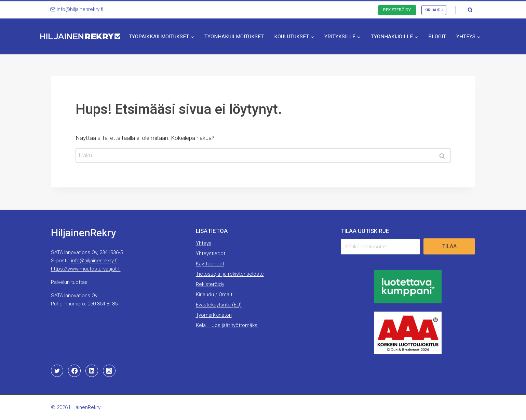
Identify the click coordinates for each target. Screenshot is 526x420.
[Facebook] (74, 371)
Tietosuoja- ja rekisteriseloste (230, 274)
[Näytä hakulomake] (470, 10)
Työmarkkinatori (214, 315)
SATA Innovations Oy (74, 296)
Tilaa (449, 246)
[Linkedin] (92, 371)
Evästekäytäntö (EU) (219, 305)
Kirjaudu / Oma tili (216, 294)
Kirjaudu (434, 10)
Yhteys (204, 243)
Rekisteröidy (397, 10)
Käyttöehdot (210, 264)
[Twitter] (57, 371)
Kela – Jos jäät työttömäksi (227, 325)
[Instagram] (109, 371)
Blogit (437, 37)
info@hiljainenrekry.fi (94, 261)
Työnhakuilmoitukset (234, 37)
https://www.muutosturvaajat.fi (86, 269)
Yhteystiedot (211, 253)
